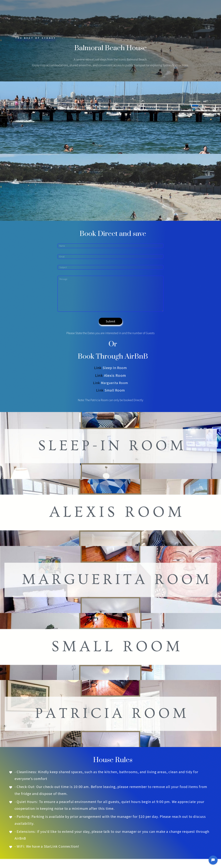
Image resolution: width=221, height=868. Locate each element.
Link (98, 368)
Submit (110, 321)
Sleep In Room (115, 368)
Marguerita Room (115, 383)
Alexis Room (115, 375)
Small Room (115, 390)
